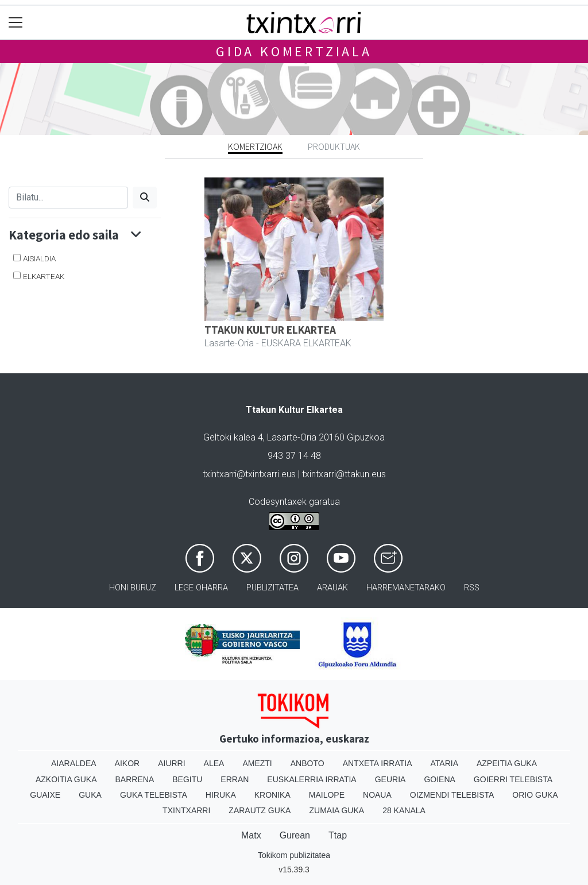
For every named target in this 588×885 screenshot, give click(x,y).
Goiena (439, 779)
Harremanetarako (406, 588)
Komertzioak (255, 146)
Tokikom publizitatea (294, 855)
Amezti (257, 763)
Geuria (390, 779)
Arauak (332, 588)
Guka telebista (154, 795)
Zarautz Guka (260, 810)
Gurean (295, 835)
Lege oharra (201, 588)
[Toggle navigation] (16, 23)
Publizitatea (272, 588)
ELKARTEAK (44, 276)
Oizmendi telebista (452, 795)
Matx (251, 835)
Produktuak (334, 146)
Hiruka (221, 795)
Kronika (272, 795)
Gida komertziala (294, 51)
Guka (90, 795)
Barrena (135, 779)
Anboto (307, 763)
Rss (472, 588)
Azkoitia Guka (66, 779)
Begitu (187, 779)
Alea (214, 763)
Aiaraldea (74, 763)
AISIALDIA (39, 258)
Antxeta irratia (378, 763)
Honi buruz (133, 588)
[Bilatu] (68, 198)
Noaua (377, 795)
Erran (235, 779)
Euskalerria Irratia (312, 779)
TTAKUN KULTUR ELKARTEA (270, 330)
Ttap (338, 835)
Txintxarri (186, 810)
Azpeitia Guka (507, 763)
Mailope (327, 795)
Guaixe (45, 795)
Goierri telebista (513, 779)
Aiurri (171, 763)
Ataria (444, 763)
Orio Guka (535, 795)
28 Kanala (404, 810)
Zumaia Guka (336, 810)
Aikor (127, 763)
